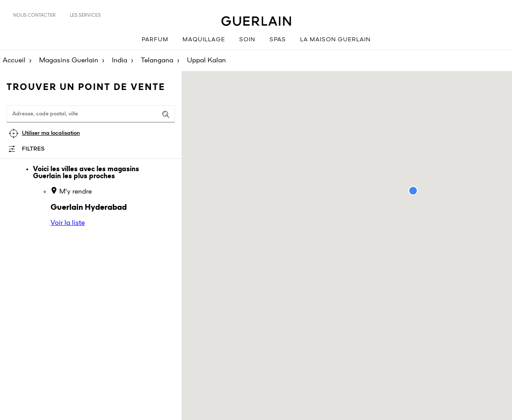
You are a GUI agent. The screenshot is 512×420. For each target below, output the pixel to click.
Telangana (157, 61)
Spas (278, 40)
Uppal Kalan (206, 61)
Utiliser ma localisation (51, 133)
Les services (85, 15)
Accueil (14, 61)
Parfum (155, 40)
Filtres (33, 149)
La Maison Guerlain (335, 40)
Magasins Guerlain (69, 61)
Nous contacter (34, 15)
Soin (247, 40)
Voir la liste (68, 223)
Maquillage (204, 40)
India (120, 61)
